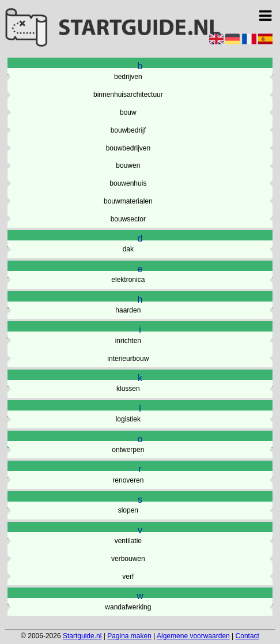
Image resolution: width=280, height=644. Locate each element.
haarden (128, 310)
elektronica (128, 280)
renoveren (128, 480)
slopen (128, 510)
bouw (128, 112)
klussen (128, 389)
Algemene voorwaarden (193, 636)
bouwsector (128, 219)
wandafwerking (128, 607)
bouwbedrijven (128, 148)
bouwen (128, 165)
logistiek (128, 419)
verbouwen (128, 559)
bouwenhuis (128, 183)
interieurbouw (128, 359)
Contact (247, 636)
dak (128, 249)
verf (128, 577)
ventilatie (128, 541)
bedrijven (128, 77)
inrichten (128, 341)
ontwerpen (128, 450)
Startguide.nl (82, 636)
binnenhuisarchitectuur (128, 95)
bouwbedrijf (128, 130)
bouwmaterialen (128, 201)
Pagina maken (129, 636)
